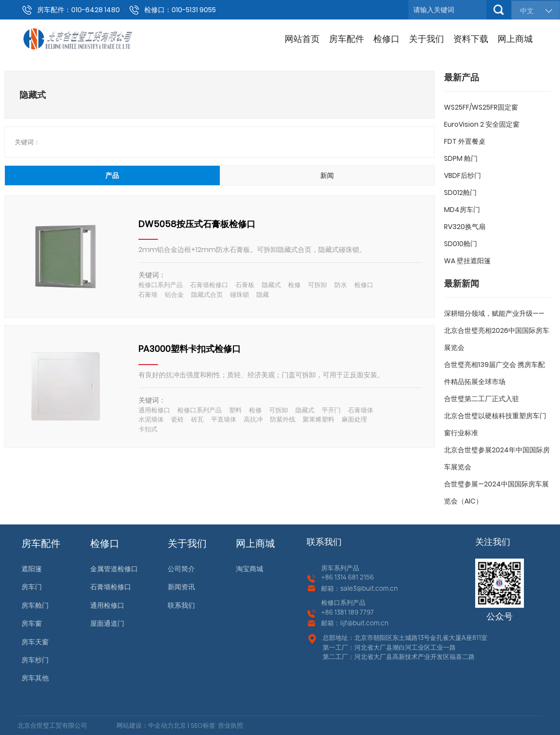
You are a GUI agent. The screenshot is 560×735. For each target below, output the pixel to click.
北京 (180, 725)
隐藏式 (271, 285)
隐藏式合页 (207, 295)
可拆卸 (318, 285)
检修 (294, 285)
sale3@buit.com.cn (369, 588)
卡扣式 (148, 429)
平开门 (331, 410)
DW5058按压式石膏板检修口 (197, 224)
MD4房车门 (462, 210)
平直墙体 (224, 419)
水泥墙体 (151, 419)
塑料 (235, 410)
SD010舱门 (461, 244)
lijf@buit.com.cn (364, 623)
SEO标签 (202, 725)
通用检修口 (154, 410)
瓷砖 (177, 419)
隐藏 (263, 295)
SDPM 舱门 (461, 158)
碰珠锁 (240, 295)
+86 (328, 577)
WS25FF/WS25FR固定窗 (481, 107)
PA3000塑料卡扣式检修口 (190, 349)
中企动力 (161, 725)
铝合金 (174, 295)
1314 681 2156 (354, 577)
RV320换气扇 (465, 227)
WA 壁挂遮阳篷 (467, 261)
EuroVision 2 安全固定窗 (482, 124)
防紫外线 (283, 419)
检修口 (364, 285)
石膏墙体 (361, 410)
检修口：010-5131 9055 (180, 10)
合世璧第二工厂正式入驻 (482, 399)
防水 (341, 285)
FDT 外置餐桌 (465, 141)
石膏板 (245, 285)
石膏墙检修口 (209, 285)
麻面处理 (354, 419)
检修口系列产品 (161, 285)
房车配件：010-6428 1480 (78, 10)
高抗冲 (253, 419)
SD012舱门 (460, 193)
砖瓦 (197, 419)
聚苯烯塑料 (319, 419)
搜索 (499, 10)
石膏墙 (148, 295)
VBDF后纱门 (463, 175)
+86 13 (331, 612)
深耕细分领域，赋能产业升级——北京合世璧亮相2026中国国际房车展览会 (497, 330)
